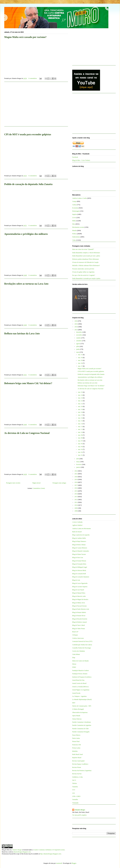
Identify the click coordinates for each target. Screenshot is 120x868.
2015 (76, 491)
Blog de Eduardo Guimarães (81, 551)
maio (78, 352)
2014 (76, 494)
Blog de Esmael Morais (79, 561)
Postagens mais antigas (59, 483)
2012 (76, 500)
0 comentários (33, 78)
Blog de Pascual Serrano (79, 606)
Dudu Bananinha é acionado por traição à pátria (86, 278)
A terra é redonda (77, 522)
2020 (76, 477)
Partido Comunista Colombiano (82, 722)
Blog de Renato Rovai (79, 616)
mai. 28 (80, 363)
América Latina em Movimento (82, 529)
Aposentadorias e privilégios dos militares (26, 234)
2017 (76, 485)
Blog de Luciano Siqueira (80, 587)
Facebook (75, 157)
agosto (78, 344)
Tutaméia (75, 787)
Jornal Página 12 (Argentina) (81, 690)
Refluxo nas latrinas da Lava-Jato (22, 333)
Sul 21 (74, 780)
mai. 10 (80, 432)
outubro (79, 338)
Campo (74, 201)
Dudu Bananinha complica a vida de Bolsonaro (86, 253)
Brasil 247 (75, 632)
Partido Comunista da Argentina (82, 725)
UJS (73, 793)
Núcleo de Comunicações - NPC (82, 706)
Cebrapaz (75, 635)
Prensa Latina (76, 748)
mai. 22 (80, 401)
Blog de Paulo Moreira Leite (81, 609)
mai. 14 (80, 424)
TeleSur (75, 783)
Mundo (74, 231)
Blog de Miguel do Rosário (80, 599)
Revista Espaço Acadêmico (80, 764)
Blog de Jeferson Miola (79, 570)
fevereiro (79, 464)
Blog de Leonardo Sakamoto (81, 577)
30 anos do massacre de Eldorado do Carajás (85, 262)
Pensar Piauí (76, 741)
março (78, 462)
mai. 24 (80, 395)
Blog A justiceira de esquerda (81, 535)
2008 (76, 511)
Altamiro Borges (80, 810)
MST (74, 703)
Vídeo (74, 240)
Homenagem (76, 211)
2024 (76, 327)
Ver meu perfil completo (79, 815)
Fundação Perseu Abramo (80, 674)
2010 (76, 505)
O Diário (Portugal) (78, 709)
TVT (74, 790)
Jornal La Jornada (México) (80, 687)
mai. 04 (80, 447)
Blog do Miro (6, 850)
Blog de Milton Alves (79, 603)
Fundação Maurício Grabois (81, 671)
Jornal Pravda (76, 693)
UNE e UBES (76, 796)
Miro (74, 224)
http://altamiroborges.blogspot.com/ (51, 854)
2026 (76, 321)
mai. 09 (80, 435)
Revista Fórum (77, 767)
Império (75, 214)
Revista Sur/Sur (77, 774)
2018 (76, 482)
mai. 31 (80, 355)
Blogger (74, 863)
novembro (79, 335)
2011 (76, 502)
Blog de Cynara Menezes (80, 548)
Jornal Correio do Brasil (79, 683)
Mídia (74, 221)
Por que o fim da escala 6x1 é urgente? (84, 275)
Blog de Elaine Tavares (79, 554)
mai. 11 (80, 429)
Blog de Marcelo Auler (79, 596)
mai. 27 (80, 366)
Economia (75, 208)
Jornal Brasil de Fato (78, 680)
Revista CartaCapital (78, 761)
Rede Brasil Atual (77, 754)
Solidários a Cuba (77, 777)
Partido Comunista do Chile (80, 729)
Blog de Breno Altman (79, 545)
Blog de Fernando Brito (79, 564)
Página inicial (36, 483)
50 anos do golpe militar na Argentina (83, 272)
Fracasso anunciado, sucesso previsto (83, 269)
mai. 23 (80, 398)
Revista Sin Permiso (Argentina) (82, 771)
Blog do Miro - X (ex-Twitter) (81, 160)
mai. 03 (80, 449)
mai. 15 (80, 421)
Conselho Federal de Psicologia (82, 648)
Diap (74, 658)
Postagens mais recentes (13, 483)
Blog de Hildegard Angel (80, 567)
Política (75, 234)
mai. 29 (80, 360)
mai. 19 (80, 409)
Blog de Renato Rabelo (79, 612)
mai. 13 (80, 427)
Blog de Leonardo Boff (79, 574)
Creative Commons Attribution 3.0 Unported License (49, 850)
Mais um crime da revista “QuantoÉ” (83, 249)
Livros (74, 218)
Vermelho (75, 800)
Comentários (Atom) (39, 488)
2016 (76, 488)
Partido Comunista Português (81, 732)
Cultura (74, 205)
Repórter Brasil (77, 758)
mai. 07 (80, 441)
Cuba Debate (76, 654)
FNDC (74, 667)
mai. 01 (80, 455)
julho (78, 346)
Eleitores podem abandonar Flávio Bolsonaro (86, 259)
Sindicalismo (76, 237)
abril (78, 459)
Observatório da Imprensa (80, 712)
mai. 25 (80, 392)
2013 (76, 497)
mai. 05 (80, 444)
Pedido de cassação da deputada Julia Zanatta (28, 184)
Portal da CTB (76, 745)
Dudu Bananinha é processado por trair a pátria (86, 256)
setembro (79, 341)
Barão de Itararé (77, 532)
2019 (76, 479)
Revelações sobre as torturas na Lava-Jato (26, 284)
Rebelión (75, 751)
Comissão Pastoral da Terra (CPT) (82, 641)
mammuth (59, 863)
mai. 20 (80, 406)
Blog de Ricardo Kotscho (80, 619)
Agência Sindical (77, 525)
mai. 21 (80, 404)
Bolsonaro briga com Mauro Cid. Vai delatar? (28, 383)
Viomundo (75, 803)
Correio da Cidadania (79, 651)
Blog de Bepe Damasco (79, 541)
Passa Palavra (76, 735)
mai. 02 (80, 452)
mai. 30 (80, 358)
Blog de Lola (76, 580)
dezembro (79, 332)
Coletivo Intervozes (78, 638)
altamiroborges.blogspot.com (22, 852)
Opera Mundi (76, 716)
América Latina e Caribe (79, 198)
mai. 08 (80, 438)
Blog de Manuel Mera (79, 593)
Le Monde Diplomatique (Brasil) (82, 699)
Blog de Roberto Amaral (79, 622)
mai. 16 (80, 418)
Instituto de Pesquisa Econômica (82, 677)
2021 (76, 474)
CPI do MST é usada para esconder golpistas (28, 134)
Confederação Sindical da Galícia (82, 645)
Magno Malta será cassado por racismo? (25, 37)
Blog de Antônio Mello (79, 538)
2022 (76, 471)
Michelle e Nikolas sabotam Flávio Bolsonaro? (86, 265)
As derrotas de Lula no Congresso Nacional (27, 433)
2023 (76, 330)
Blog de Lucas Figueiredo (80, 583)
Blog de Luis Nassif (78, 590)
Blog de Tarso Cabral (78, 625)
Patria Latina (76, 738)
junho (78, 349)
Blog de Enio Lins (78, 558)
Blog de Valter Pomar (79, 629)
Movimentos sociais (78, 227)
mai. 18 (80, 412)
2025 (76, 324)
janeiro (78, 467)
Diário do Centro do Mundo (80, 661)
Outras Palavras (77, 719)
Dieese (74, 664)
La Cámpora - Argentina (79, 696)
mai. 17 (80, 415)
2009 (76, 508)
